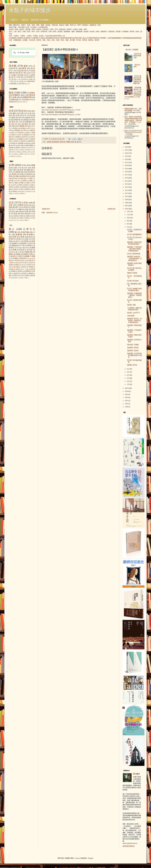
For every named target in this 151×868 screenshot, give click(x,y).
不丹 (56, 29)
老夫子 (18, 241)
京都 (24, 32)
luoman (77, 858)
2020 (127, 165)
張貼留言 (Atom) (52, 213)
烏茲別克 (22, 191)
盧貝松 (13, 256)
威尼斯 (60, 32)
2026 (127, 147)
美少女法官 (19, 263)
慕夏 (67, 40)
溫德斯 (25, 254)
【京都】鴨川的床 (133, 281)
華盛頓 (19, 152)
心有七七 (29, 229)
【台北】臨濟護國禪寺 (134, 234)
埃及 (22, 189)
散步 (11, 93)
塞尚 (10, 276)
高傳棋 (15, 258)
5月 (128, 372)
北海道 (75, 29)
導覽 (38, 25)
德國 (28, 170)
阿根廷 (15, 191)
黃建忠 (18, 254)
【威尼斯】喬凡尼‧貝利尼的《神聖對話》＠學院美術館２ (134, 321)
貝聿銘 (11, 265)
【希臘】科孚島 (132, 365)
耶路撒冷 (27, 135)
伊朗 (33, 29)
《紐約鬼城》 (131, 316)
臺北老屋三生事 (24, 27)
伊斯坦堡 (44, 32)
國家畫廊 (79, 32)
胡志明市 (13, 156)
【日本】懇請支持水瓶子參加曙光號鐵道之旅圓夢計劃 (137, 80)
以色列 (11, 29)
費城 (34, 133)
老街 (58, 38)
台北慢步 (34, 27)
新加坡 (28, 143)
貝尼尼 (29, 265)
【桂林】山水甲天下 (133, 313)
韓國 (22, 183)
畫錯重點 (14, 84)
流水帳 (48, 25)
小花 (20, 252)
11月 (128, 215)
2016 (127, 178)
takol (23, 265)
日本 (24, 165)
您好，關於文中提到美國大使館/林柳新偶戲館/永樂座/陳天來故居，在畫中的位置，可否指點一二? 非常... (133, 120)
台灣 (11, 165)
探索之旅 (63, 142)
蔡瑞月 (30, 246)
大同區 (23, 36)
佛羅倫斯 (67, 32)
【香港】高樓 (131, 305)
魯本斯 (39, 40)
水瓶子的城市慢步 (30, 10)
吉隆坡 (22, 150)
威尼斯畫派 (136, 38)
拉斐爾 (25, 40)
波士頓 (11, 124)
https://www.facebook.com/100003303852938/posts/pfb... (133, 132)
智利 (85, 29)
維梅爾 (27, 256)
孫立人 (24, 261)
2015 (127, 181)
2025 (127, 150)
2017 (127, 175)
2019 (127, 169)
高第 (31, 250)
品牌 (75, 38)
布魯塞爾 (20, 143)
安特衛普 (28, 150)
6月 (128, 369)
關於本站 (16, 25)
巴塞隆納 (125, 32)
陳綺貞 (17, 265)
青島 (29, 152)
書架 (24, 68)
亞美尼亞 (46, 29)
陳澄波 (91, 40)
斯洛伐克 (62, 29)
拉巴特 (33, 154)
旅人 (85, 38)
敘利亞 (22, 29)
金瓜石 (41, 36)
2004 (127, 391)
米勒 (44, 40)
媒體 (42, 25)
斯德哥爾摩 (29, 146)
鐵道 (47, 38)
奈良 (29, 32)
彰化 (15, 218)
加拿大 (16, 189)
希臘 (17, 176)
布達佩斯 (20, 139)
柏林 (98, 32)
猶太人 (33, 254)
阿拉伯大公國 (29, 185)
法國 (15, 168)
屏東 (16, 214)
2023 (127, 156)
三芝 (17, 220)
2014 (127, 184)
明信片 (98, 38)
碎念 (15, 68)
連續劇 (116, 38)
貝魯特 (16, 141)
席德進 (21, 278)
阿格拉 (14, 135)
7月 (128, 227)
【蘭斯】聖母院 (132, 273)
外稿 (29, 25)
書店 (71, 38)
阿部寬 (26, 241)
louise (27, 248)
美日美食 (22, 84)
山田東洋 (24, 267)
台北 (10, 36)
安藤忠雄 (15, 246)
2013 (127, 187)
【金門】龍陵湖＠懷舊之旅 (137, 56)
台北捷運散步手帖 (27, 100)
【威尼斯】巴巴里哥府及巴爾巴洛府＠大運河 (134, 355)
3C (31, 73)
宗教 (94, 38)
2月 (128, 381)
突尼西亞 (29, 191)
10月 (128, 218)
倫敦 (73, 32)
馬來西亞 (25, 187)
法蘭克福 (111, 32)
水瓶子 (23, 25)
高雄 (27, 209)
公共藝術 (89, 38)
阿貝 (30, 237)
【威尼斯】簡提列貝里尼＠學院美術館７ (134, 243)
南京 (17, 150)
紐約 (137, 32)
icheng (29, 258)
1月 (128, 384)
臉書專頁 (93, 25)
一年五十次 (12, 81)
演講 (33, 25)
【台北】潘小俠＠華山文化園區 (134, 269)
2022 (127, 159)
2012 (127, 190)
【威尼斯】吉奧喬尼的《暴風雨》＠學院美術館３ (134, 295)
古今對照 (24, 79)
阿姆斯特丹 (31, 141)
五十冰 (11, 79)
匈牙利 (11, 187)
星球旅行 (85, 25)
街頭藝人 (80, 38)
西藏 (28, 183)
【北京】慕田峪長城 (133, 254)
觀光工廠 (122, 38)
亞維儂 (13, 143)
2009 (127, 200)
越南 (10, 189)
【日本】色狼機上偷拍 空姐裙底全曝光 (134, 290)
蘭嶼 (26, 220)
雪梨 (18, 156)
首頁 (99, 25)
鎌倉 (26, 124)
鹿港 (27, 218)
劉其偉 (33, 269)
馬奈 (49, 40)
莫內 (53, 40)
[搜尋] (24, 53)
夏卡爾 (72, 40)
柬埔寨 (18, 172)
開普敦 (24, 152)
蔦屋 (31, 79)
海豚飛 (19, 235)
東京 (19, 32)
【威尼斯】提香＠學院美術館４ (134, 264)
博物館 (128, 38)
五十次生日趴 (19, 77)
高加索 (39, 29)
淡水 (13, 212)
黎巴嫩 (28, 29)
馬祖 (60, 36)
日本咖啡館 (35, 38)
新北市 (24, 111)
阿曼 (16, 29)
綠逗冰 (62, 25)
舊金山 (24, 148)
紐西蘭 (22, 194)
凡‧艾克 (25, 269)
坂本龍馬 (15, 278)
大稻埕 (16, 36)
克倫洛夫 (12, 139)
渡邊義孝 (24, 243)
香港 (29, 126)
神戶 (33, 32)
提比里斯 (21, 146)
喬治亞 (18, 187)
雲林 (25, 130)
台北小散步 (23, 102)
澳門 (13, 133)
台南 (50, 36)
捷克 (22, 170)
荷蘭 (20, 185)
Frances (20, 248)
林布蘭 (11, 269)
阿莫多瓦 (23, 250)
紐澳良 (17, 148)
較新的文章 (46, 209)
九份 (47, 36)
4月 (128, 375)
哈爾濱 (21, 154)
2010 (127, 196)
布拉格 (92, 32)
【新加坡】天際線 (133, 345)
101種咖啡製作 (30, 81)
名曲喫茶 (27, 38)
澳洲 (32, 187)
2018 (127, 172)
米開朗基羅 (17, 40)
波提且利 (17, 273)
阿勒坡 (23, 141)
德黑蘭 (18, 137)
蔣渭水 (19, 239)
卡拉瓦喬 (32, 40)
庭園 (51, 38)
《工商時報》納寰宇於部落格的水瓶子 (134, 309)
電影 (104, 38)
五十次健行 (13, 75)
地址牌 (18, 73)
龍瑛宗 (97, 40)
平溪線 (35, 36)
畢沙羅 (24, 273)
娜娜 (33, 248)
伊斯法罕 (31, 148)
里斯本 (132, 32)
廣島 (13, 122)
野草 (79, 25)
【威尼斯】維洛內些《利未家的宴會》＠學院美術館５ (134, 259)
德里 (28, 133)
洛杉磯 (11, 148)
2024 (127, 153)
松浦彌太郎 (28, 271)
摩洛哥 (69, 29)
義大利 (79, 142)
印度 (52, 29)
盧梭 (27, 276)
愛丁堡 (27, 154)
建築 (26, 66)
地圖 (67, 25)
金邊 (32, 137)
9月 (128, 221)
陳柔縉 (31, 273)
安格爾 (13, 271)
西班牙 (33, 172)
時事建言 (16, 95)
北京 (10, 32)
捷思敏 (14, 243)
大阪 (13, 126)
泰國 (16, 183)
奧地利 (14, 174)
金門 (57, 36)
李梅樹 (31, 267)
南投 (22, 216)
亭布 (14, 146)
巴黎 (50, 32)
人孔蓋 (21, 81)
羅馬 (55, 32)
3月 (128, 378)
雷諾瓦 (18, 269)
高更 (58, 40)
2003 (127, 394)
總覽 (10, 25)
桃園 (20, 209)
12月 (128, 212)
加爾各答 (11, 150)
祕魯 (81, 29)
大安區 (29, 36)
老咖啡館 (20, 38)
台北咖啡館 (13, 38)
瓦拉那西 (20, 133)
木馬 (14, 237)
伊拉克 (16, 194)
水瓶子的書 (13, 27)
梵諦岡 (24, 181)
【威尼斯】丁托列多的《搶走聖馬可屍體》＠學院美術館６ (134, 249)
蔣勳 (26, 278)
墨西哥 (28, 189)
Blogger (91, 858)
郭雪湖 (85, 40)
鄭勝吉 (11, 254)
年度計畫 (55, 25)
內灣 (21, 220)
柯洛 (15, 276)
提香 (73, 142)
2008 (127, 203)
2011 (127, 193)
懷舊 (64, 38)
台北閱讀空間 (43, 27)
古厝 (61, 38)
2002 (127, 397)
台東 (53, 36)
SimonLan (12, 252)
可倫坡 (15, 154)
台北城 (25, 207)
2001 (127, 401)
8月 (128, 224)
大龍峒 (15, 216)
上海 (15, 32)
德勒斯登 (104, 32)
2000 (127, 404)
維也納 (86, 32)
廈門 (27, 139)
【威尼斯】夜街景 (133, 348)
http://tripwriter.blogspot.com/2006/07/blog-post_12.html (61, 114)
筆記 (25, 73)
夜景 (22, 75)
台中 (25, 115)
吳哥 (38, 32)
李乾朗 (20, 271)
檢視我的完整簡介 (129, 846)
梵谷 (62, 40)
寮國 (31, 181)
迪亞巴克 (25, 137)
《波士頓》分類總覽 (131, 50)
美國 (33, 165)
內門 (13, 220)
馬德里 (118, 32)
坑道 (54, 38)
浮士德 (21, 276)
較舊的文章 (112, 209)
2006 (127, 209)
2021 (127, 162)
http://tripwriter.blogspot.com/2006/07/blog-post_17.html (61, 110)
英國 (33, 168)
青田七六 (73, 25)
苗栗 (28, 216)
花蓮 (27, 212)
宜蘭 (10, 207)
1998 (127, 407)
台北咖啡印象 (13, 100)
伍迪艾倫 (111, 38)
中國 (14, 170)
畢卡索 (78, 40)
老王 (26, 263)
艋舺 (29, 214)
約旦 (20, 135)
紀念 (33, 68)
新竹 (17, 207)
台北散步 (42, 38)
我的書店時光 (13, 102)
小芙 (23, 246)
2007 (127, 206)
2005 (127, 388)
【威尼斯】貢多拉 (133, 351)
